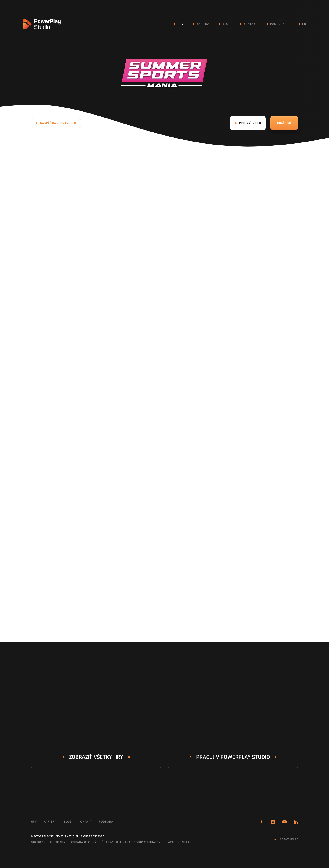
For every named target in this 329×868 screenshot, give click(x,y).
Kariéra (203, 24)
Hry (180, 24)
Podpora (277, 24)
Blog (226, 24)
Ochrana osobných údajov (91, 842)
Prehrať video (250, 123)
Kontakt (250, 24)
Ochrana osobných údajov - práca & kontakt (154, 842)
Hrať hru (284, 123)
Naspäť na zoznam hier (58, 123)
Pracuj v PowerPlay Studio (233, 757)
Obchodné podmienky (48, 842)
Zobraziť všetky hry (96, 757)
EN (304, 24)
